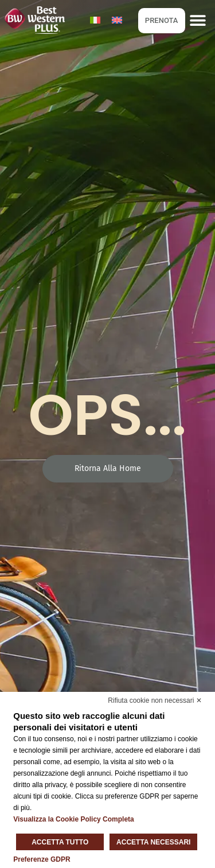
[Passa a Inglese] (117, 20)
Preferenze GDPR (42, 859)
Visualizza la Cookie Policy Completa (74, 819)
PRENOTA (162, 20)
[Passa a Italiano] (95, 20)
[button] (198, 20)
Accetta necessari (153, 842)
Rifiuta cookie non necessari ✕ (155, 700)
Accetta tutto (60, 842)
